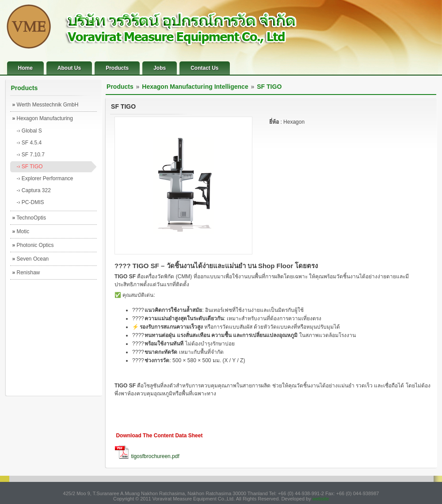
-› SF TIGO (30, 167)
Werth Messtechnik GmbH (46, 105)
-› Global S (29, 131)
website (321, 499)
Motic (21, 231)
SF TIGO (269, 87)
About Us (69, 68)
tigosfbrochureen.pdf (155, 456)
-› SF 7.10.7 (31, 155)
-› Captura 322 (34, 190)
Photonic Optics (33, 245)
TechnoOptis (29, 218)
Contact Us (204, 68)
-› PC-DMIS (30, 202)
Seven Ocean (31, 259)
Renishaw (26, 273)
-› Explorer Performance (45, 178)
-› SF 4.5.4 (29, 143)
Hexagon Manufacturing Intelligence (43, 120)
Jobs (160, 68)
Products (117, 68)
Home (25, 68)
